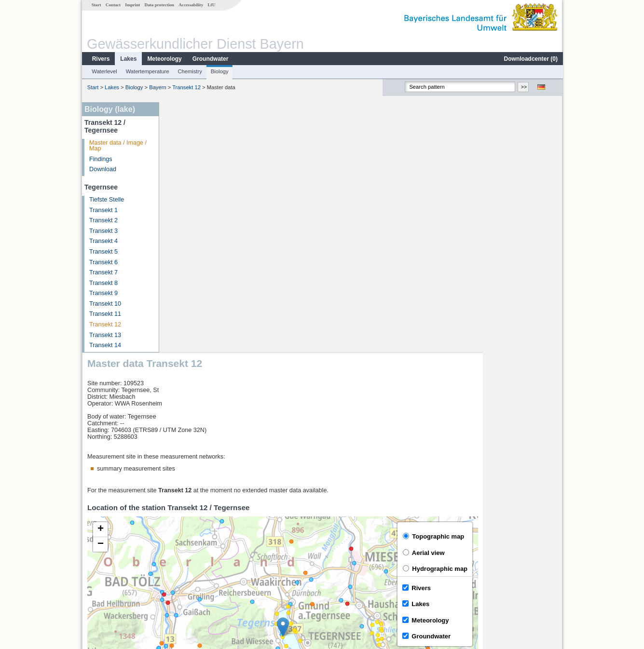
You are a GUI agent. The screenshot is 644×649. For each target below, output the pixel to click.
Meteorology (164, 59)
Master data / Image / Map (117, 146)
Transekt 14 (105, 345)
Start (96, 5)
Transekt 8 (103, 283)
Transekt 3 (103, 231)
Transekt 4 (103, 241)
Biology (219, 71)
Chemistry (189, 71)
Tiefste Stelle (106, 200)
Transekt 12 (186, 87)
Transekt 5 (103, 252)
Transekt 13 (105, 335)
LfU (211, 5)
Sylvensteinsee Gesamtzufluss (214, 539)
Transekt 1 (103, 210)
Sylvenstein (188, 560)
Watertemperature (147, 71)
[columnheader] (234, 529)
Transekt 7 (103, 272)
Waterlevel (104, 71)
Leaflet (533, 503)
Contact (113, 5)
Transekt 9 (103, 293)
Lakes (128, 59)
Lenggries (186, 571)
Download (102, 169)
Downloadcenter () (530, 59)
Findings (100, 159)
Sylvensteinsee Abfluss (204, 550)
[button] (362, 377)
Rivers (101, 59)
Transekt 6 (103, 262)
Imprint (132, 5)
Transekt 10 (105, 304)
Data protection (159, 5)
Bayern (157, 87)
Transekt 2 (103, 220)
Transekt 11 (105, 314)
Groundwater (210, 59)
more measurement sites (212, 581)
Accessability (190, 5)
